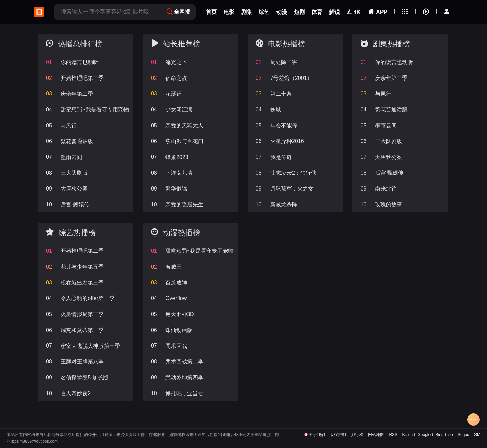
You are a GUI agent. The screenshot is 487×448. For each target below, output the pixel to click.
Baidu (407, 435)
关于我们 (317, 435)
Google (424, 435)
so (451, 435)
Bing (440, 435)
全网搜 (178, 12)
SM (477, 435)
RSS (393, 435)
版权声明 (338, 435)
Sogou (463, 435)
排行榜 (357, 435)
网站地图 (376, 435)
